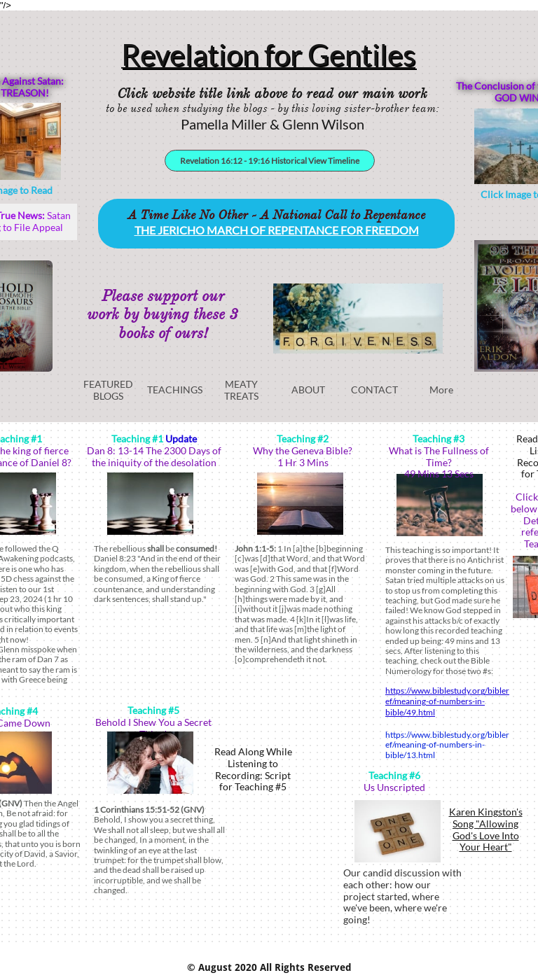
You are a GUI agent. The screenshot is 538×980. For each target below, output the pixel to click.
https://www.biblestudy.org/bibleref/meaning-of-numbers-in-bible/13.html (447, 745)
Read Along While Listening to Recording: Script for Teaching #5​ (253, 769)
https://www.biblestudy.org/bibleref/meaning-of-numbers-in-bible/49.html (447, 701)
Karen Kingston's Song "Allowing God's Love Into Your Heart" (486, 829)
